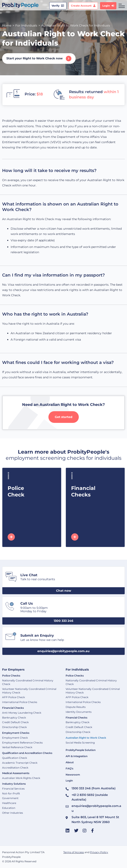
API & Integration (77, 756)
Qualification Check (15, 758)
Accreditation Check (15, 768)
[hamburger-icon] (122, 6)
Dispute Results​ (76, 707)
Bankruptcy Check (14, 718)
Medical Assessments (16, 773)
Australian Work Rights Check (21, 778)
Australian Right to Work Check (86, 738)
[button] (63, 591)
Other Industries (13, 813)
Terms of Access (74, 852)
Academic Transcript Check (20, 763)
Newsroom (73, 775)
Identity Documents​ (79, 712)
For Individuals (77, 670)
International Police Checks (20, 702)
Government (10, 798)
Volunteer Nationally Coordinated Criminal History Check (29, 691)
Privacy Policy (99, 852)
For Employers (13, 670)
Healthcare (9, 803)
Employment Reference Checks (22, 743)
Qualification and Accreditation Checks (27, 753)
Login (69, 781)
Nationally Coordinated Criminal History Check (28, 682)
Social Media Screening (80, 743)
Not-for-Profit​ (11, 793)
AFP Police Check (13, 697)
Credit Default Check (15, 722)
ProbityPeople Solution (81, 750)
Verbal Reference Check (17, 747)
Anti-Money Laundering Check (22, 713)
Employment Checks (16, 733)
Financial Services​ (13, 789)
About (70, 762)
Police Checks (11, 676)
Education (9, 808)
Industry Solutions (14, 784)
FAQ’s (69, 768)
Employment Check (15, 738)
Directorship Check (14, 727)
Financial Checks (13, 708)
